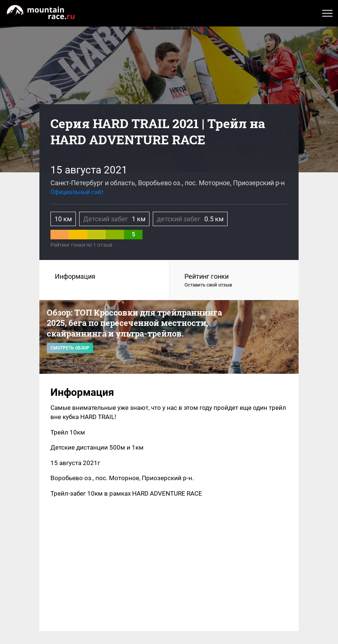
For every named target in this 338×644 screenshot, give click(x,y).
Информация (75, 276)
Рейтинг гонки (234, 281)
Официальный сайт (77, 192)
